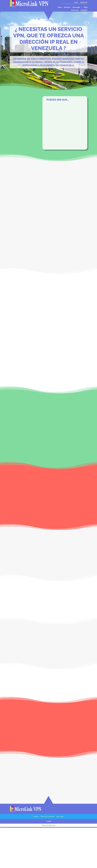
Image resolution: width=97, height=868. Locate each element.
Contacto (84, 10)
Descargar (76, 7)
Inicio (60, 7)
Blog (86, 7)
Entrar (76, 2)
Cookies (36, 817)
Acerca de (75, 10)
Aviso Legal (60, 817)
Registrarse (84, 2)
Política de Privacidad (47, 817)
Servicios (67, 7)
